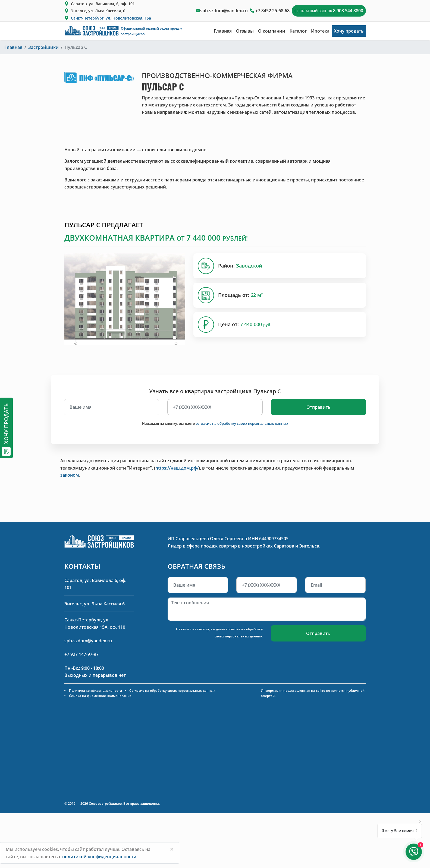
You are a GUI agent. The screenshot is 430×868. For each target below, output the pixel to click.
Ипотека (320, 31)
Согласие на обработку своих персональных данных (172, 691)
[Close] (172, 849)
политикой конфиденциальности (99, 857)
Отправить (318, 407)
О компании (272, 31)
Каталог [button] (298, 31)
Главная (223, 31)
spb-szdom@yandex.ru (224, 11)
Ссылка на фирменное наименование (100, 696)
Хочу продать (349, 31)
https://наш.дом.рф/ (177, 468)
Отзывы (245, 31)
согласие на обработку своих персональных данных (242, 423)
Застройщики (43, 47)
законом (70, 475)
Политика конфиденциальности (95, 691)
